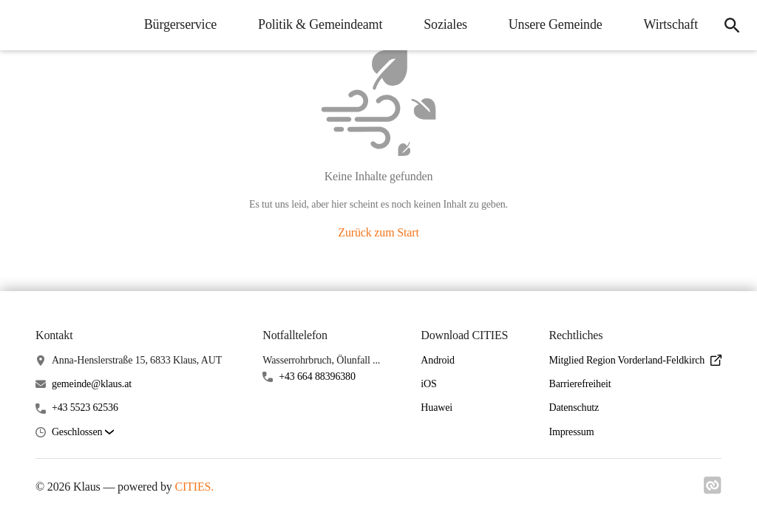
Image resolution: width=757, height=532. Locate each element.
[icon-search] (732, 25)
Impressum (571, 432)
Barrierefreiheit (580, 384)
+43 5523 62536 (85, 407)
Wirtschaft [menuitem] (671, 24)
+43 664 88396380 (317, 376)
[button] (83, 433)
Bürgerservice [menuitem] (180, 24)
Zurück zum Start (378, 232)
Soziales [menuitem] (445, 24)
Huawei (437, 407)
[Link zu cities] (713, 490)
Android (438, 360)
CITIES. (194, 487)
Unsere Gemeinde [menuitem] (556, 24)
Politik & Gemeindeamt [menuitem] (320, 24)
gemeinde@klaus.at (92, 384)
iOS (428, 384)
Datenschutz (574, 407)
